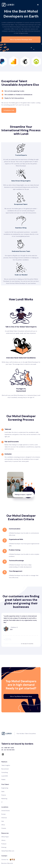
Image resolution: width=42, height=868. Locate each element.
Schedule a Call (9, 110)
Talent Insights (6, 765)
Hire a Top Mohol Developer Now (21, 40)
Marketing (4, 799)
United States (6, 811)
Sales (3, 792)
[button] (38, 5)
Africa (3, 825)
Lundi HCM (5, 776)
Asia (3, 821)
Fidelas (3, 779)
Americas (4, 818)
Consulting (5, 772)
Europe (4, 814)
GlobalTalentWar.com (8, 851)
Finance (4, 795)
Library (3, 840)
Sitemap (4, 847)
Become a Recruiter (7, 863)
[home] (8, 5)
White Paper (5, 837)
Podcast (4, 844)
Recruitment (5, 769)
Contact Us (5, 860)
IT (2, 802)
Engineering (5, 788)
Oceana (4, 828)
